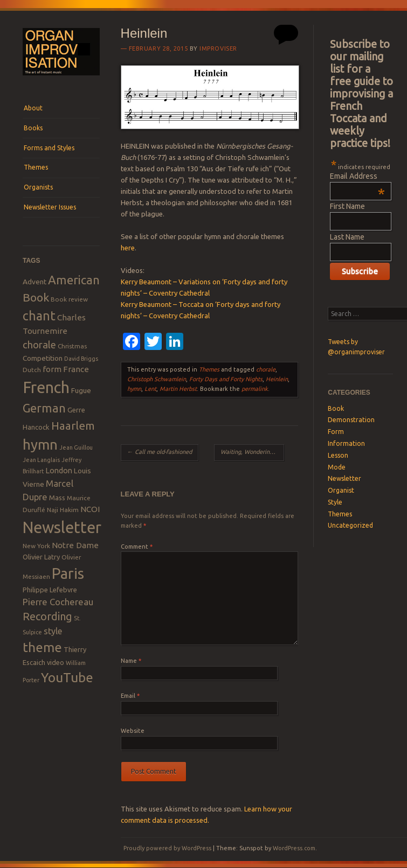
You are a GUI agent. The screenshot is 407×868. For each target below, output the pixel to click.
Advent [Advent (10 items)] (35, 282)
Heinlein (277, 379)
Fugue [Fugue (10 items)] (81, 390)
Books (33, 128)
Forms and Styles (49, 148)
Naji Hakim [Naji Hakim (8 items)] (63, 510)
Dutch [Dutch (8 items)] (32, 370)
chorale (266, 369)
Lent (150, 389)
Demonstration (351, 420)
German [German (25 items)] (44, 408)
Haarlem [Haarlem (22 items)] (73, 426)
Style (335, 502)
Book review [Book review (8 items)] (69, 299)
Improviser (218, 48)
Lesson (338, 455)
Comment (137, 547)
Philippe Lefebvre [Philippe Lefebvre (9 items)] (50, 590)
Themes (36, 167)
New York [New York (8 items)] (36, 546)
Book (336, 408)
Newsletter (344, 478)
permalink (255, 389)
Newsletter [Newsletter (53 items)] (62, 527)
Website (133, 731)
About (33, 108)
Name (131, 661)
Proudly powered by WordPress (167, 848)
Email (130, 696)
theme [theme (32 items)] (42, 647)
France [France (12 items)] (76, 369)
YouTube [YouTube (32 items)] (67, 677)
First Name (347, 206)
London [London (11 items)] (59, 470)
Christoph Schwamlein (157, 379)
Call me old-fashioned (160, 452)
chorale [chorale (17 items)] (39, 345)
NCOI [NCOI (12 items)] (90, 509)
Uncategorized (350, 525)
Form (336, 432)
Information (346, 443)
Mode (337, 467)
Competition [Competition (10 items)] (43, 358)
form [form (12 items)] (52, 369)
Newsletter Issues (50, 207)
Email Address (357, 176)
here (128, 248)
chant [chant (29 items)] (39, 316)
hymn (134, 389)
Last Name (347, 237)
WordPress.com (294, 848)
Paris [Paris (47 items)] (68, 573)
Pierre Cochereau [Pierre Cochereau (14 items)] (58, 602)
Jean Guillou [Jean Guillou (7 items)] (76, 447)
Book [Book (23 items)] (36, 297)
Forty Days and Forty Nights (226, 379)
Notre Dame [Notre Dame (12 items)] (75, 545)
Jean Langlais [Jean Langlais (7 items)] (41, 460)
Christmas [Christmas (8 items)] (72, 346)
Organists (38, 187)
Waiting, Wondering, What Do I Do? (252, 452)
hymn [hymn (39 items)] (40, 444)
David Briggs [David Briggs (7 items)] (81, 359)
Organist (341, 490)
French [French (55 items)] (46, 387)
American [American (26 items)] (74, 280)
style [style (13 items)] (53, 631)
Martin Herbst (178, 389)
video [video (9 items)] (56, 662)
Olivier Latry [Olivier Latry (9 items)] (41, 557)
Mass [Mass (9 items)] (57, 498)
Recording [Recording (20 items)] (47, 616)
